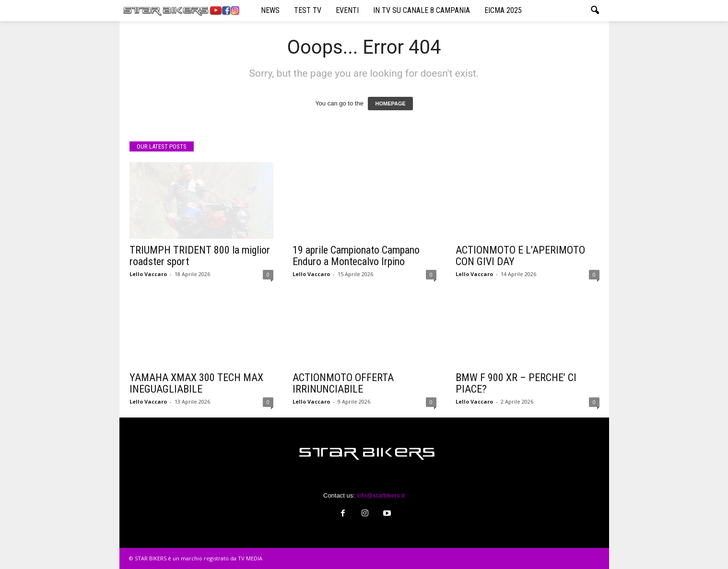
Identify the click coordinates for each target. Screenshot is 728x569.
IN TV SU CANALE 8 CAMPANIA (422, 10)
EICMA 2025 (503, 10)
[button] (595, 11)
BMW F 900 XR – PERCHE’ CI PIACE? (516, 383)
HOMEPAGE (390, 104)
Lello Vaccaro (148, 274)
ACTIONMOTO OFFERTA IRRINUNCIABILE (343, 383)
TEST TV (308, 10)
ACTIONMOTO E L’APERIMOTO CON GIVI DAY (520, 256)
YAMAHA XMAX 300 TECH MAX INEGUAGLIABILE (196, 383)
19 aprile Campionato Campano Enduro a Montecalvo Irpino (356, 256)
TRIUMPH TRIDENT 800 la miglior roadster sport (200, 256)
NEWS (270, 10)
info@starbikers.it (381, 495)
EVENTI (347, 10)
